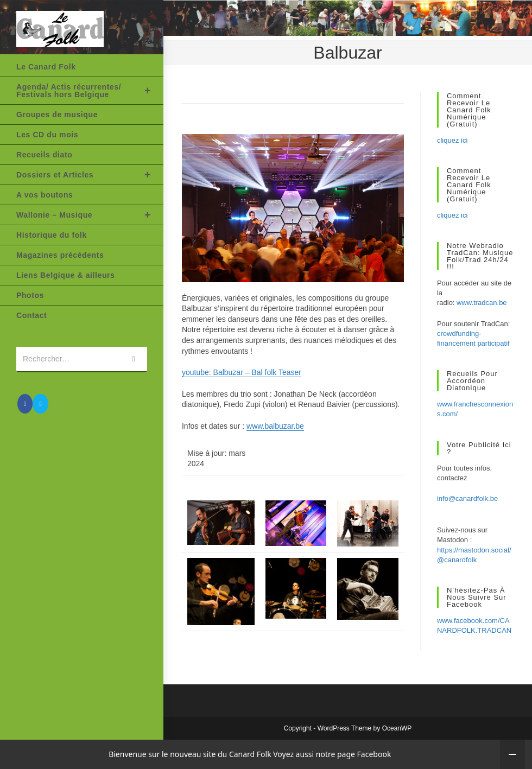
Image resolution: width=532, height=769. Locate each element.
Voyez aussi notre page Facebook (332, 754)
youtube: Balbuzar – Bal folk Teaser (242, 372)
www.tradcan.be (482, 303)
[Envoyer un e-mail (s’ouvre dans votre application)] (40, 404)
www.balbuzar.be (275, 426)
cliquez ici (452, 140)
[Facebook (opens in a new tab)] (25, 404)
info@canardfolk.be (467, 498)
